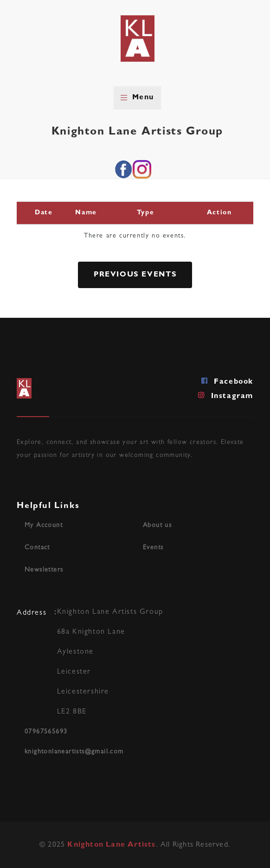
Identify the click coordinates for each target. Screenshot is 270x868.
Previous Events (135, 275)
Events (153, 548)
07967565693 (46, 732)
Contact (37, 548)
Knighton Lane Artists (111, 845)
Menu (137, 98)
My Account (44, 526)
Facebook (227, 381)
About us (157, 526)
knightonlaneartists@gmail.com (74, 752)
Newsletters (44, 570)
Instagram (226, 395)
